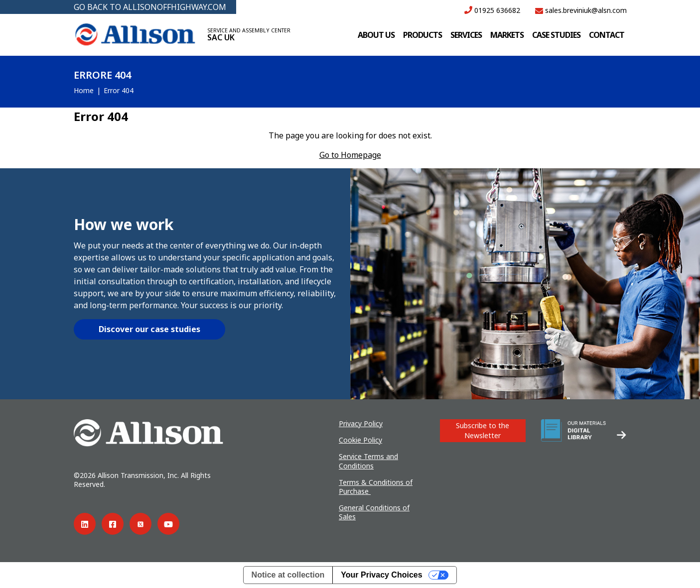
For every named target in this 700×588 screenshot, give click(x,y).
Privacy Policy (361, 423)
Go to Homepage (350, 155)
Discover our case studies (149, 329)
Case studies (556, 35)
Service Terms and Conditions (368, 461)
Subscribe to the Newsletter (483, 430)
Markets (507, 35)
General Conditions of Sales (374, 512)
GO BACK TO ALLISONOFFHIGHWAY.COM (150, 7)
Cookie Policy (360, 440)
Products (422, 35)
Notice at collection (288, 575)
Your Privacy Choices (381, 575)
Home (84, 90)
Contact (607, 35)
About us (376, 35)
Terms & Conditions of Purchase (376, 487)
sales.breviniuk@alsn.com (581, 10)
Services (466, 35)
